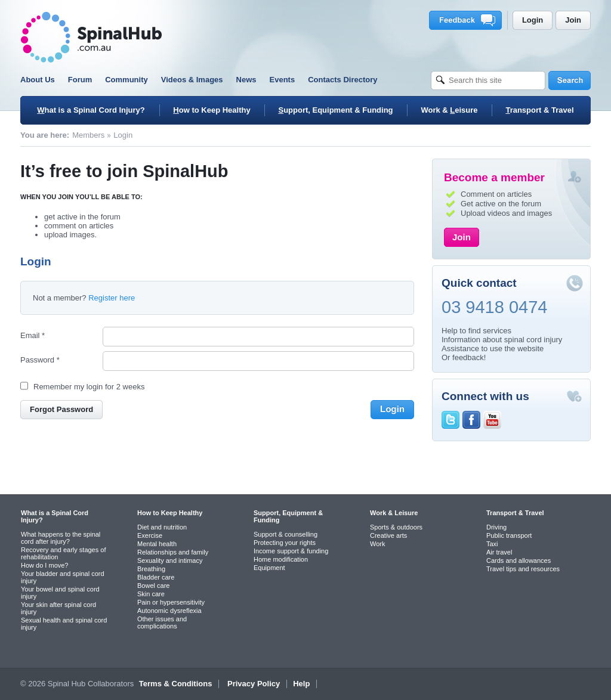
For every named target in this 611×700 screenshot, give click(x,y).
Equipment (269, 568)
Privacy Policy (254, 684)
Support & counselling (286, 534)
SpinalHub (91, 37)
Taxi (492, 544)
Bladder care (156, 577)
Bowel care (153, 586)
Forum (80, 80)
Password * (40, 360)
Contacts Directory (342, 80)
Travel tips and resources (523, 569)
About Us (38, 80)
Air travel (499, 552)
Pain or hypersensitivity (171, 602)
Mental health (157, 544)
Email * (33, 335)
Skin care (151, 594)
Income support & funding (291, 551)
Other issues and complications (162, 622)
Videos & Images (192, 80)
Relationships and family (173, 552)
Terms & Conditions (176, 684)
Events (283, 80)
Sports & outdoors (396, 527)
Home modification (281, 559)
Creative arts (388, 535)
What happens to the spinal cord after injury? (61, 538)
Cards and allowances (519, 560)
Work (377, 544)
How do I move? (44, 565)
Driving (496, 527)
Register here (112, 298)
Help (301, 684)
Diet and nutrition (162, 527)
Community (126, 80)
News (246, 80)
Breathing (151, 569)
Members (88, 135)
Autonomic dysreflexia (169, 611)
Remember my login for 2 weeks (89, 387)
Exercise (150, 535)
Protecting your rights (285, 543)
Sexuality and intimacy (170, 560)
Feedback (467, 20)
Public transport (509, 535)
